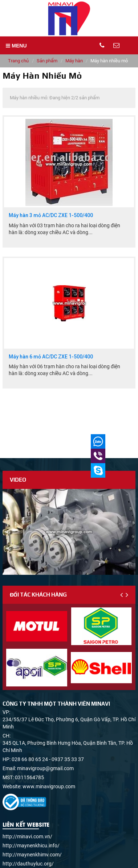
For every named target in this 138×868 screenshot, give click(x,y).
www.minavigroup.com (49, 786)
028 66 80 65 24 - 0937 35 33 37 (48, 759)
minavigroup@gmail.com (45, 768)
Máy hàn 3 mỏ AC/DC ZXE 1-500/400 (51, 215)
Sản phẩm (47, 61)
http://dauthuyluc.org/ (28, 864)
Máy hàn (74, 61)
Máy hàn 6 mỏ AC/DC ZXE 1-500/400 (51, 357)
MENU (16, 46)
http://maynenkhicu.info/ (31, 846)
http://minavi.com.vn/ (27, 836)
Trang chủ (18, 61)
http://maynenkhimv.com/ (32, 855)
